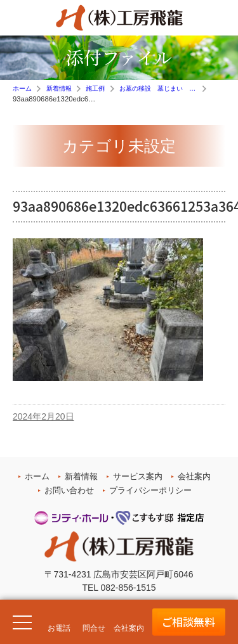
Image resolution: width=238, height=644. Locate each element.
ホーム (37, 477)
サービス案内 (138, 477)
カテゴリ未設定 (119, 146)
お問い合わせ (69, 491)
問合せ (94, 628)
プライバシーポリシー (150, 491)
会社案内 (194, 477)
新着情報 (81, 477)
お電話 (59, 628)
